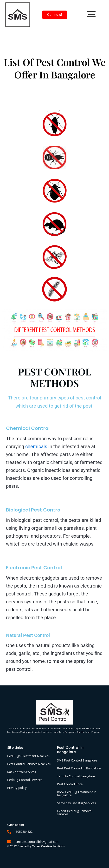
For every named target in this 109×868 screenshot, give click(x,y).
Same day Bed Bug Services (76, 803)
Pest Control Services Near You (29, 764)
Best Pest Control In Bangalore (79, 768)
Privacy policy (17, 788)
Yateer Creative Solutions (48, 846)
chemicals (36, 446)
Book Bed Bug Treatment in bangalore (77, 794)
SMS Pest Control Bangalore (77, 760)
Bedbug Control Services (25, 780)
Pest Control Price (70, 784)
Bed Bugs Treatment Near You (29, 756)
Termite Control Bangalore (76, 776)
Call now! (55, 15)
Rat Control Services (22, 772)
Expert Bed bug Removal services (75, 812)
